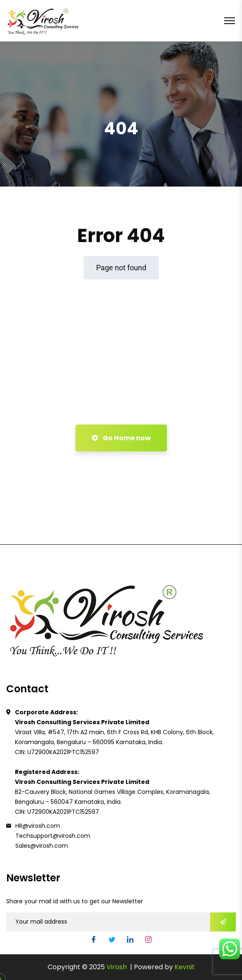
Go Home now (121, 438)
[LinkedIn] (130, 940)
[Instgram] (148, 940)
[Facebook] (94, 940)
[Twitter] (112, 940)
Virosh (117, 967)
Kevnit (185, 967)
